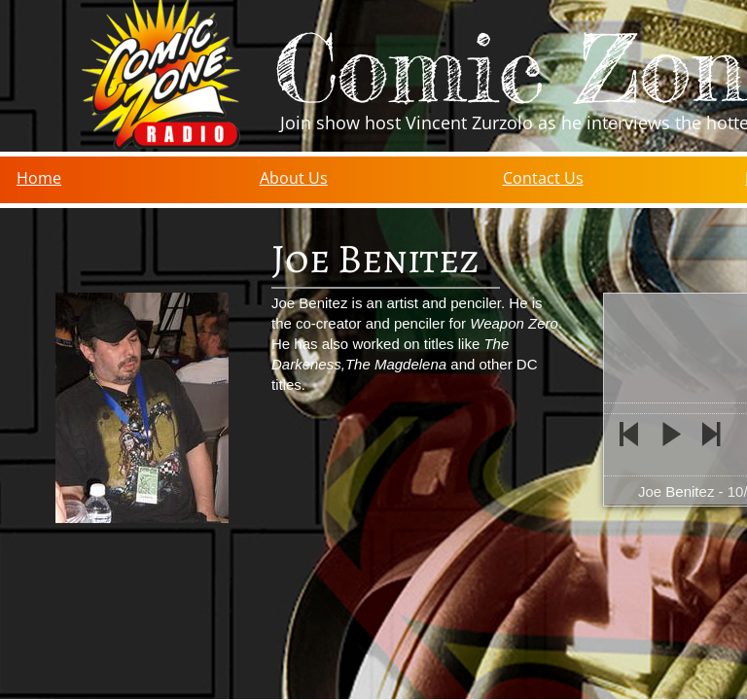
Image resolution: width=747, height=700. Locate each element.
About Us (294, 178)
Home (39, 178)
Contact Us (543, 178)
